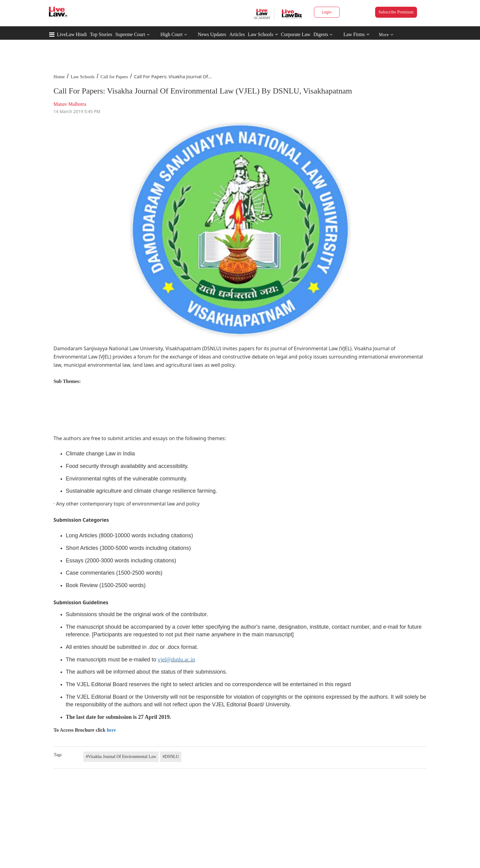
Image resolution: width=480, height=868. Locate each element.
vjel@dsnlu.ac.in (176, 660)
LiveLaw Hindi (72, 34)
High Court (172, 34)
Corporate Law (296, 34)
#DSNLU (171, 757)
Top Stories (101, 34)
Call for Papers (114, 77)
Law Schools (263, 34)
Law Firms (356, 34)
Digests (321, 34)
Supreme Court (130, 34)
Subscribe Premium (396, 12)
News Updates (212, 34)
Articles (237, 34)
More (386, 35)
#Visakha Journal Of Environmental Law (121, 757)
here (111, 730)
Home (59, 77)
